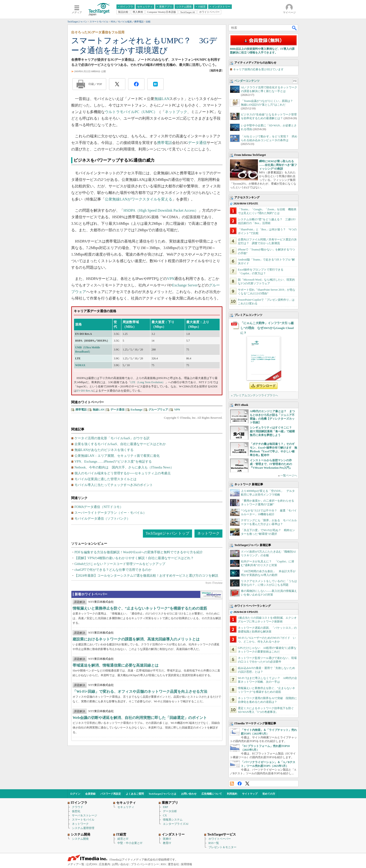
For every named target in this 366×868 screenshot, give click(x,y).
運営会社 (173, 864)
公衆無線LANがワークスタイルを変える (139, 199)
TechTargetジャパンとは (163, 794)
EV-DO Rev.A (85, 391)
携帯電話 (165, 143)
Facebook (240, 784)
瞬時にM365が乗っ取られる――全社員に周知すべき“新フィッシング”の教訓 (278, 165)
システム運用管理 (83, 828)
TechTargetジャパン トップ (167, 533)
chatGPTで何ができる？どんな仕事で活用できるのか (113, 570)
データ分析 (170, 811)
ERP (165, 807)
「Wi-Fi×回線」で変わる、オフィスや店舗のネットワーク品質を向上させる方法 (140, 691)
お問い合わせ (189, 794)
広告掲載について (212, 794)
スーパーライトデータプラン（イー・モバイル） (110, 513)
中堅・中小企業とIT (130, 843)
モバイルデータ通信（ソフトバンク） (102, 519)
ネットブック (176, 112)
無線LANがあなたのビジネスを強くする (104, 450)
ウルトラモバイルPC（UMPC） (131, 112)
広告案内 (105, 864)
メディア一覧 (76, 864)
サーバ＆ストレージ (84, 815)
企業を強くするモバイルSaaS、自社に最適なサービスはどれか (120, 444)
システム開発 (80, 839)
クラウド (77, 807)
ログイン (75, 794)
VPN (171, 279)
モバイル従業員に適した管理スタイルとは (106, 479)
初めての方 (269, 794)
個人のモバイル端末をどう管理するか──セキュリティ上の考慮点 (123, 473)
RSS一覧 (214, 843)
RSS (232, 784)
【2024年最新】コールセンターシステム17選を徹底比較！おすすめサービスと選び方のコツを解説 (146, 576)
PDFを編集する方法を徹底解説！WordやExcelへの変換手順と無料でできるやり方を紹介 (139, 552)
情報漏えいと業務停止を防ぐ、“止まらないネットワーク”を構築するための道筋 (140, 608)
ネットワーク (208, 533)
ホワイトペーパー (220, 839)
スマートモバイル (83, 820)
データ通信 (197, 143)
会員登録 (90, 794)
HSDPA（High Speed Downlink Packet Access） (161, 210)
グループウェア (158, 410)
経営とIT (123, 839)
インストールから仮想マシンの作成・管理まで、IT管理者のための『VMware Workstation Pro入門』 (271, 464)
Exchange (137, 410)
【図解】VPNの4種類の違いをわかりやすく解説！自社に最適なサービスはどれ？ (134, 558)
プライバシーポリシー (145, 864)
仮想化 (76, 811)
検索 (295, 28)
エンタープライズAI (176, 824)
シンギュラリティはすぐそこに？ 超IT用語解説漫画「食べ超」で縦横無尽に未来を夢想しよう (272, 431)
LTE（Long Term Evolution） (148, 382)
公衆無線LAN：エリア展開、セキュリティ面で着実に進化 (117, 456)
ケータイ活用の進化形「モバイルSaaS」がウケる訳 (112, 438)
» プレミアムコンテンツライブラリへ (255, 395)
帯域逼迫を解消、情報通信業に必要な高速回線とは (116, 665)
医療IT (167, 839)
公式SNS (91, 864)
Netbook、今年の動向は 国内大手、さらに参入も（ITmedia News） (124, 467)
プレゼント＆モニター (222, 847)
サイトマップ (250, 794)
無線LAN (162, 99)
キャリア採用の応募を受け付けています (258, 69)
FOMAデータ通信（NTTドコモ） (99, 507)
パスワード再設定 (111, 794)
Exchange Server (185, 285)
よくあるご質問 (135, 794)
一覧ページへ (289, 475)
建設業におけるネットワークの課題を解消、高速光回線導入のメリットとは (136, 639)
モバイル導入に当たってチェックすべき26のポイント (114, 485)
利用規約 (232, 794)
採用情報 (187, 864)
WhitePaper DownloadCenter (211, 595)
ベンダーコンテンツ (247, 81)
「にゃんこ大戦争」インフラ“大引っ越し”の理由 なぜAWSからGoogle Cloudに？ (267, 328)
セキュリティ (126, 807)
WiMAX (80, 365)
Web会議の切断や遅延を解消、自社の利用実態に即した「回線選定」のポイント (140, 718)
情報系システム (173, 820)
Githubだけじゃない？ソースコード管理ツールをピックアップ (120, 564)
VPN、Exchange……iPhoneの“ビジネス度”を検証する (113, 462)
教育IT (167, 843)
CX (165, 815)
